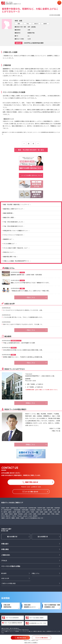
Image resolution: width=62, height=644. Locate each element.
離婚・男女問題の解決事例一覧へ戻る (31, 150)
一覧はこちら (30, 297)
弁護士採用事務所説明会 (7, 606)
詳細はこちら (30, 403)
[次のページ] (38, 144)
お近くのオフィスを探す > (31, 642)
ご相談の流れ (6, 555)
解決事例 (4, 573)
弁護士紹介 (5, 544)
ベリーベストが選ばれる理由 (11, 566)
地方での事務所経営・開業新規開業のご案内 (52, 606)
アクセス (4, 560)
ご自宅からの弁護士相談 (8, 583)
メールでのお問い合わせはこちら (31, 175)
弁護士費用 (5, 549)
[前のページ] (24, 144)
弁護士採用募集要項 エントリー (30, 606)
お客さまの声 (5, 578)
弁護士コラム (36, 573)
